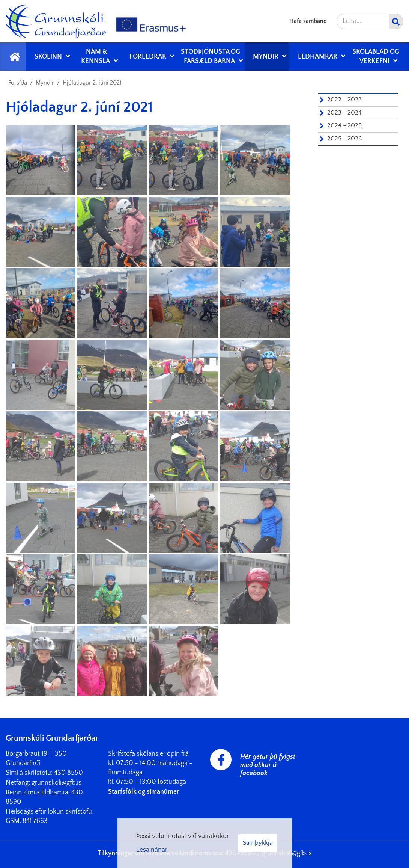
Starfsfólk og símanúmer (144, 792)
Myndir (45, 83)
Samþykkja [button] (258, 843)
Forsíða (18, 83)
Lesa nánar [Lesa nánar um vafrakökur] (152, 850)
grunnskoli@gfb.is (56, 783)
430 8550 (68, 773)
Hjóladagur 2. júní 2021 (92, 83)
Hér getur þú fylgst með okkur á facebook (268, 765)
